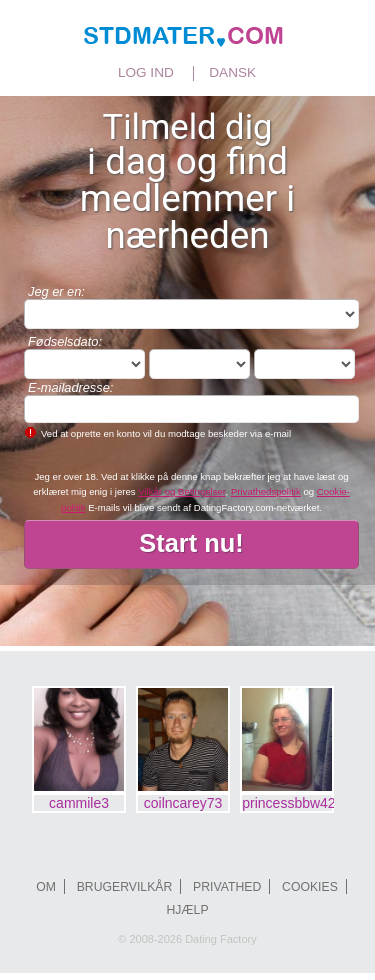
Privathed (227, 887)
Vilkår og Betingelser (181, 491)
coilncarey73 (183, 803)
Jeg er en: (56, 291)
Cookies (310, 887)
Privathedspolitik (266, 491)
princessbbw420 (288, 803)
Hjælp (187, 910)
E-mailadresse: (70, 387)
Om (46, 887)
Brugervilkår (125, 887)
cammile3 (79, 803)
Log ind (146, 73)
